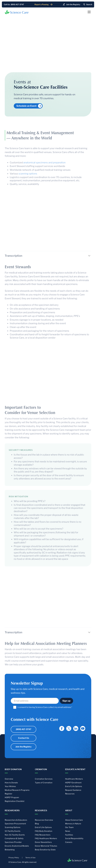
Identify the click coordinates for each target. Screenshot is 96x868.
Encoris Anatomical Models (17, 846)
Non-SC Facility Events (15, 835)
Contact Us (24, 738)
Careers (69, 842)
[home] (17, 12)
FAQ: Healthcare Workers (46, 838)
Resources (70, 794)
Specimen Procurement (15, 824)
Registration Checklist (15, 801)
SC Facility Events (13, 831)
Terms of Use (30, 858)
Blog (37, 824)
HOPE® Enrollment (73, 783)
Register (8, 794)
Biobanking (10, 850)
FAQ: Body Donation (44, 831)
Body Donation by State (45, 850)
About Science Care (74, 820)
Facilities (69, 835)
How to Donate (11, 783)
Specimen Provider (13, 842)
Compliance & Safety (14, 838)
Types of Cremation (44, 783)
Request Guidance (73, 790)
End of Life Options (74, 786)
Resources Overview (44, 820)
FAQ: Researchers (43, 835)
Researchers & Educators (16, 820)
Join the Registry (23, 747)
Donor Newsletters (43, 842)
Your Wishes (10, 786)
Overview (9, 779)
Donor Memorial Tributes (46, 846)
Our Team (69, 827)
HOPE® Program (12, 797)
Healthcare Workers (74, 779)
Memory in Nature (73, 824)
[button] (89, 12)
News (68, 831)
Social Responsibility (74, 838)
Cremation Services (44, 779)
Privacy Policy (14, 858)
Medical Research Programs (17, 790)
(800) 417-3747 (24, 729)
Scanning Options (13, 827)
